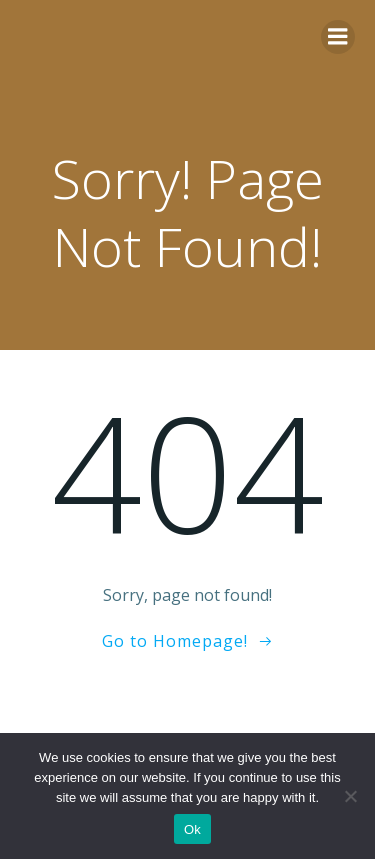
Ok (192, 829)
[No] (350, 796)
